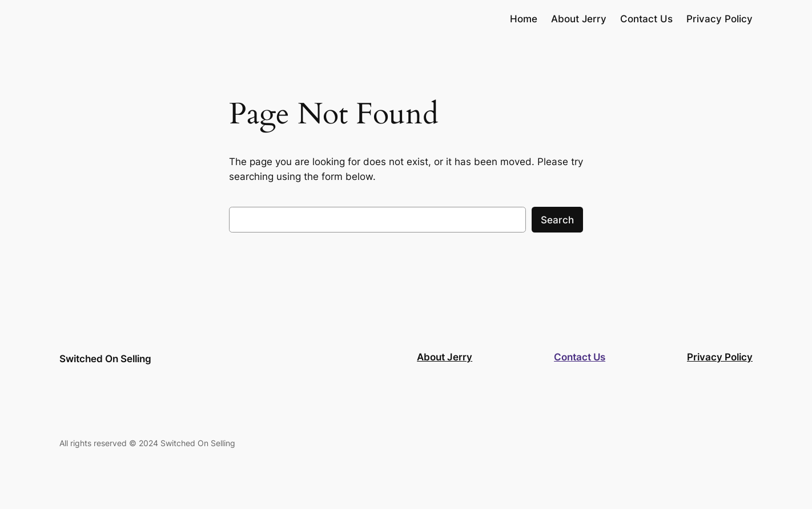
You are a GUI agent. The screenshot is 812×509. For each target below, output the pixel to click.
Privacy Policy (720, 357)
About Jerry (445, 357)
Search (557, 220)
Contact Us (580, 357)
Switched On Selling (105, 359)
